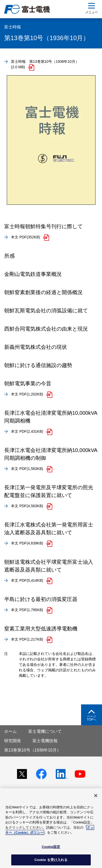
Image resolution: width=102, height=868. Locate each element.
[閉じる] (96, 796)
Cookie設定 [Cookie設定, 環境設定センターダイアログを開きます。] (51, 847)
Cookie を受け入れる (51, 860)
